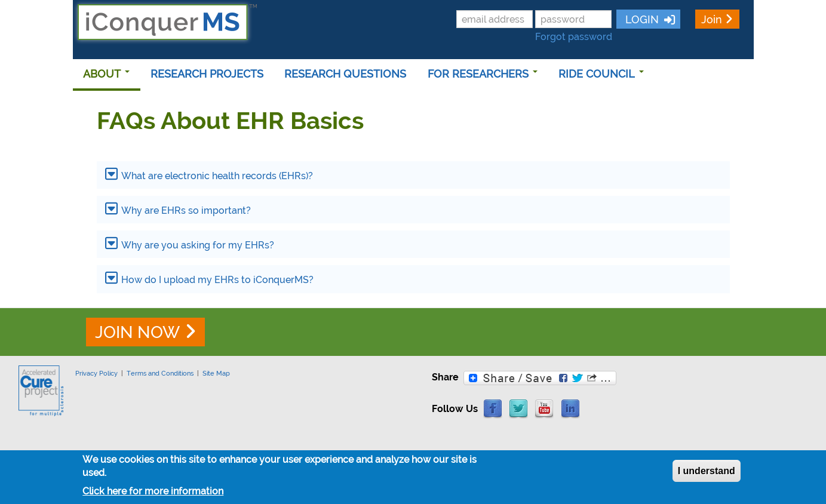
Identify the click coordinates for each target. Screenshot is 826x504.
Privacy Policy (96, 373)
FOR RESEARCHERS (483, 74)
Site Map (216, 373)
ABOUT (106, 74)
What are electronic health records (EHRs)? (217, 176)
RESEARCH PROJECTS (207, 74)
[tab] (413, 175)
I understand (707, 471)
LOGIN (641, 19)
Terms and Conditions (160, 373)
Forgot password (574, 37)
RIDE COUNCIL (601, 74)
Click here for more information (153, 491)
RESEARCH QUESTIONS (345, 74)
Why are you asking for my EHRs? (198, 245)
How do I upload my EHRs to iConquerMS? (217, 280)
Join (712, 19)
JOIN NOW (137, 332)
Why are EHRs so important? (186, 210)
